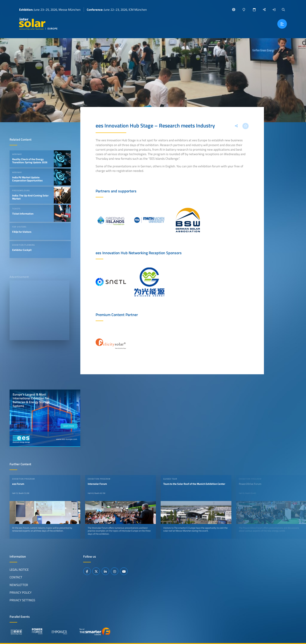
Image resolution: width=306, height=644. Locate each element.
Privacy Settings (22, 600)
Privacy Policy (21, 592)
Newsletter (19, 585)
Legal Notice (19, 570)
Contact (16, 577)
